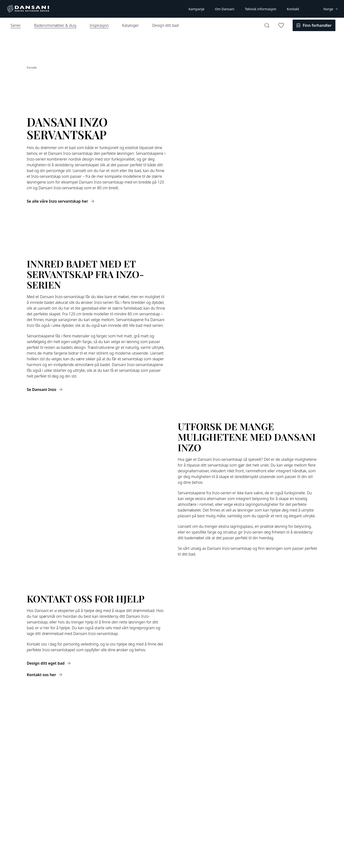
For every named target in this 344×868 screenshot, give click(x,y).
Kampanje (196, 9)
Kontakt (293, 9)
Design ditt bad (165, 25)
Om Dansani (225, 9)
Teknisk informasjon (261, 9)
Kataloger (130, 25)
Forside (32, 68)
